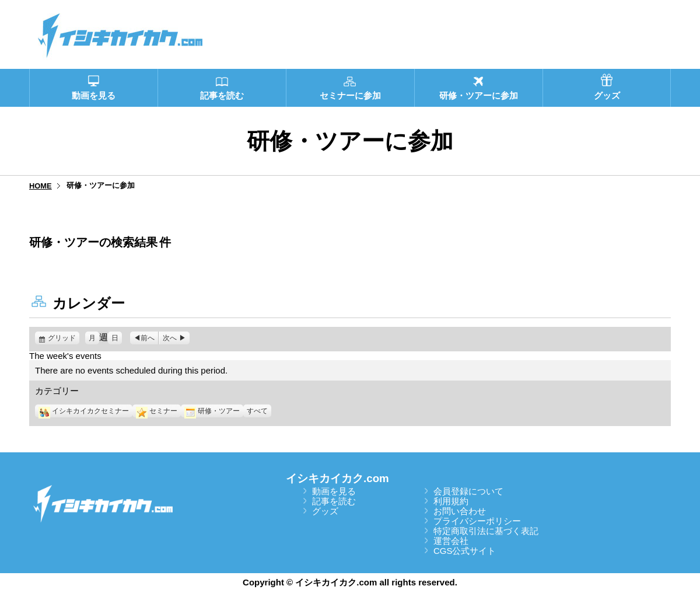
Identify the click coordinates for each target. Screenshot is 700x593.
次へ (170, 338)
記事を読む (334, 501)
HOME (41, 186)
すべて (257, 411)
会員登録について (468, 491)
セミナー (157, 411)
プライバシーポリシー (477, 521)
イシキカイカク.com (337, 478)
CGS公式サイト (465, 551)
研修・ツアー (212, 411)
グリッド (64, 338)
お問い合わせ (460, 511)
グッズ (325, 511)
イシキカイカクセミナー (84, 411)
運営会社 (451, 541)
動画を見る (334, 491)
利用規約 (451, 501)
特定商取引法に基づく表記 (486, 531)
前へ (148, 338)
